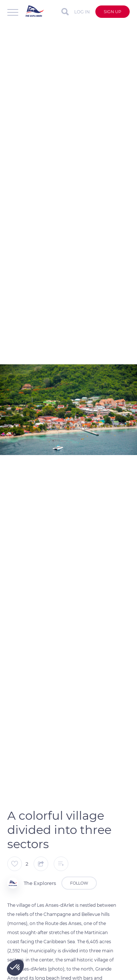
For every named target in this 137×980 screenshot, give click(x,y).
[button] (15, 968)
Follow (79, 883)
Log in (82, 12)
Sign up (113, 12)
